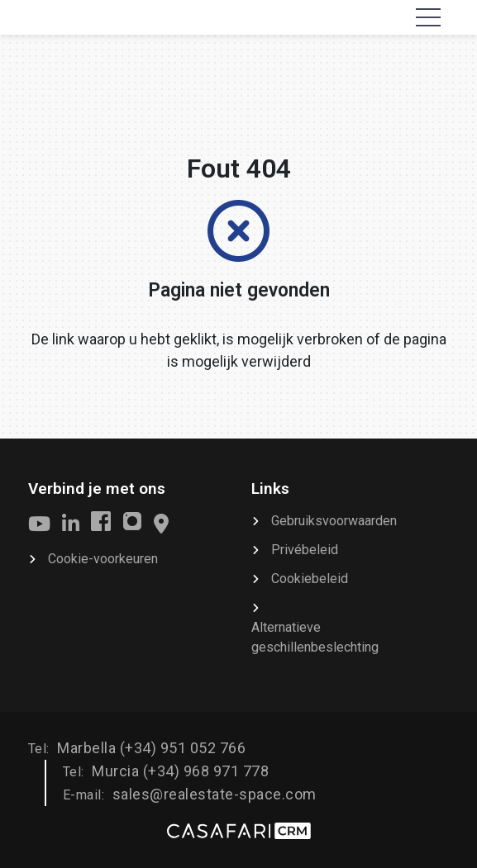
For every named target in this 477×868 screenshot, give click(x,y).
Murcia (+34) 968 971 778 (180, 771)
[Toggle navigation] (428, 17)
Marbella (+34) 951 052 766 (151, 748)
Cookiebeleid (310, 579)
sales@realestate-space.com (215, 794)
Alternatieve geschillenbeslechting (315, 637)
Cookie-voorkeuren (103, 559)
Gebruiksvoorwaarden (334, 521)
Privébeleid (305, 550)
